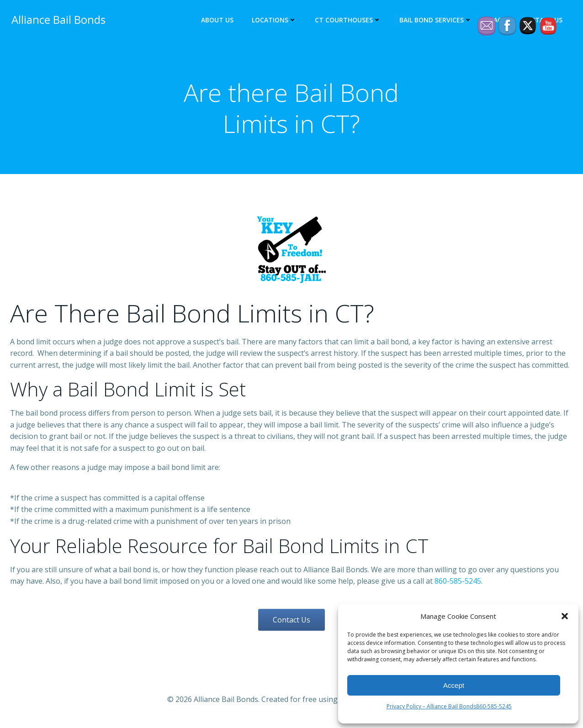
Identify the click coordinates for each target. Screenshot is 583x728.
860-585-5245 (458, 583)
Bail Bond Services (437, 21)
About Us (219, 21)
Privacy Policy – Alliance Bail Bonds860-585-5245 (449, 706)
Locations (276, 21)
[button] (565, 616)
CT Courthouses (349, 21)
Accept (454, 685)
